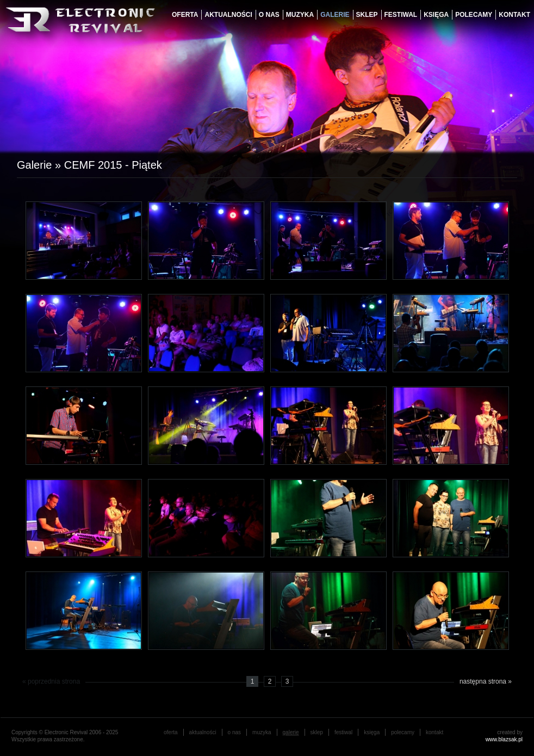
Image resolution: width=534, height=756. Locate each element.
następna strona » (486, 681)
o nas (269, 15)
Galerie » (41, 165)
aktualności (228, 15)
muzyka (300, 15)
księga (436, 15)
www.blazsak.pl (504, 739)
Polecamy (474, 15)
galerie (335, 15)
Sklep (367, 15)
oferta (185, 15)
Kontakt (514, 15)
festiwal (401, 15)
